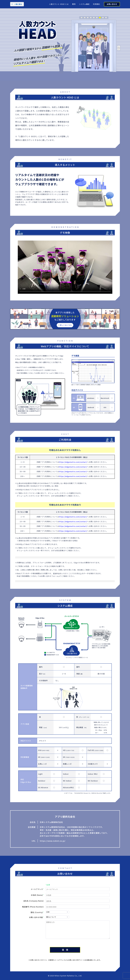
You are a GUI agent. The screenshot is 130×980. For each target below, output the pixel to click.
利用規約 (96, 4)
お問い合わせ (112, 4)
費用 (74, 4)
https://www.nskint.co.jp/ (53, 841)
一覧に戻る (18, 4)
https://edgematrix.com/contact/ (73, 462)
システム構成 (84, 4)
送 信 (65, 950)
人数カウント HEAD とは (59, 4)
